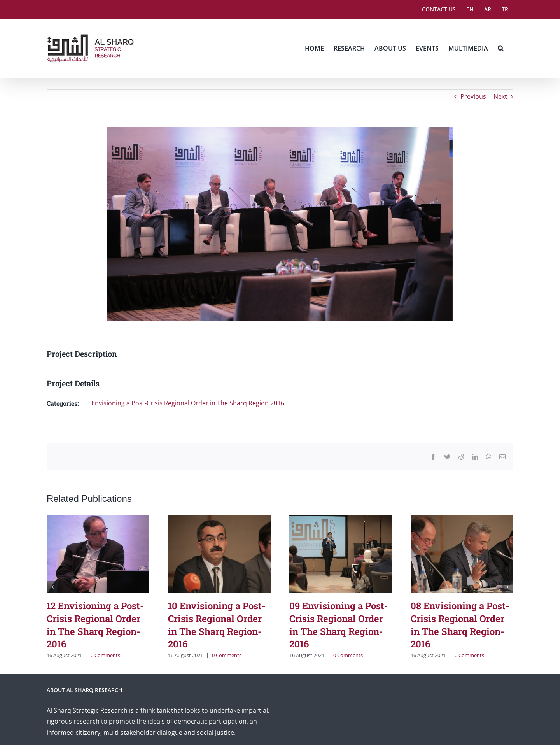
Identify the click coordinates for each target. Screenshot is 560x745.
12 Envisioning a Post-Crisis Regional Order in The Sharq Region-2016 (95, 625)
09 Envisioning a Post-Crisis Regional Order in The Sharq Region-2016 (339, 625)
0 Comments (105, 655)
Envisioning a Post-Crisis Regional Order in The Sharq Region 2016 (188, 403)
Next (500, 96)
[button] (501, 48)
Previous (473, 96)
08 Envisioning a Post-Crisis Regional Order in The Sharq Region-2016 (460, 625)
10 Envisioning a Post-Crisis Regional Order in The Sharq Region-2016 (217, 625)
